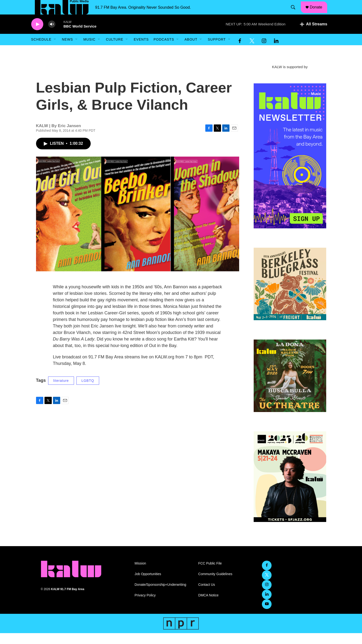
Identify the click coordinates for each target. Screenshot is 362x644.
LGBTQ (88, 391)
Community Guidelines (215, 585)
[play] (37, 35)
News (67, 50)
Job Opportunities (148, 585)
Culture (115, 50)
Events (141, 50)
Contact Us (207, 596)
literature (61, 391)
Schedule (41, 50)
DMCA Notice (208, 606)
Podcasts (164, 50)
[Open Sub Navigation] (55, 50)
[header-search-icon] (295, 13)
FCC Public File (210, 574)
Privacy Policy (145, 606)
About (191, 50)
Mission (140, 574)
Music (89, 50)
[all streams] (314, 35)
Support (217, 50)
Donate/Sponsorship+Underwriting (161, 596)
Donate (319, 13)
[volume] (52, 35)
